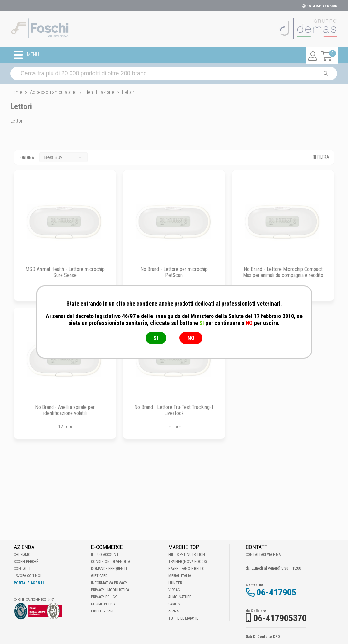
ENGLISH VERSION (320, 6)
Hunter (175, 583)
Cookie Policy (103, 604)
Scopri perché (26, 562)
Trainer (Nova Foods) (188, 562)
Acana (174, 611)
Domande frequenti (109, 569)
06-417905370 (280, 618)
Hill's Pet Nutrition (187, 555)
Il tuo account (105, 555)
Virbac (174, 590)
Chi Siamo (22, 555)
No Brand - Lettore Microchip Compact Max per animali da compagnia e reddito (283, 272)
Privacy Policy (104, 597)
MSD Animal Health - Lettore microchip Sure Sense (65, 272)
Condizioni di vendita (111, 562)
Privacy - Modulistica (110, 590)
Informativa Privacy (109, 583)
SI (156, 338)
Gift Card (99, 576)
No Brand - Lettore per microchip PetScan (174, 272)
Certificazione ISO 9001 (34, 600)
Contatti (22, 569)
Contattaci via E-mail (265, 555)
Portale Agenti (29, 583)
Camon (174, 604)
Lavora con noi (28, 576)
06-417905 (276, 592)
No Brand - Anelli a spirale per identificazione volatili (65, 410)
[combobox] (63, 157)
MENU (26, 55)
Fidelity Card (103, 611)
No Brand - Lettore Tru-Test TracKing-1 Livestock (174, 410)
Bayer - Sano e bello (187, 569)
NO (191, 338)
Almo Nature (180, 597)
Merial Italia (180, 576)
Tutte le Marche (183, 618)
